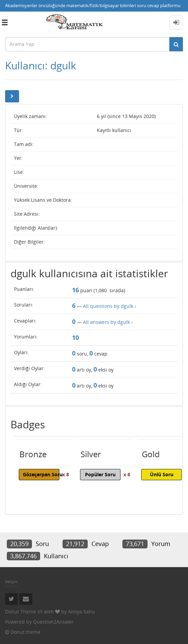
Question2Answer (53, 622)
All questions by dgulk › (109, 306)
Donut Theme (21, 612)
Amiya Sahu (81, 612)
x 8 (66, 474)
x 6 (127, 474)
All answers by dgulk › (108, 322)
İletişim (11, 582)
